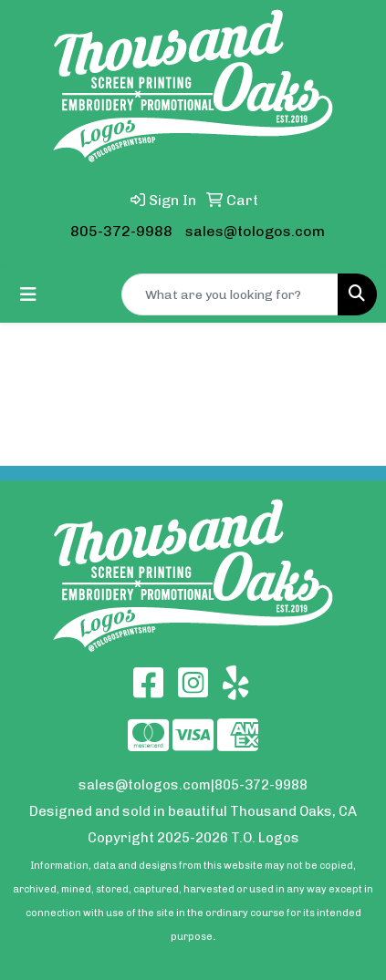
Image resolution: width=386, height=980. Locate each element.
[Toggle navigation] (28, 294)
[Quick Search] (230, 294)
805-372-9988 (121, 231)
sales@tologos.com (255, 231)
